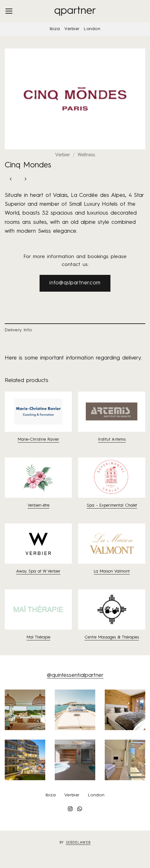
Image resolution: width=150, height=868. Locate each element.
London (92, 29)
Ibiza (55, 29)
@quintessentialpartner (75, 675)
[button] (9, 11)
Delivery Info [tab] (18, 330)
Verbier (72, 29)
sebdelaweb (78, 843)
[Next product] (11, 180)
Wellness (86, 155)
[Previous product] (25, 180)
